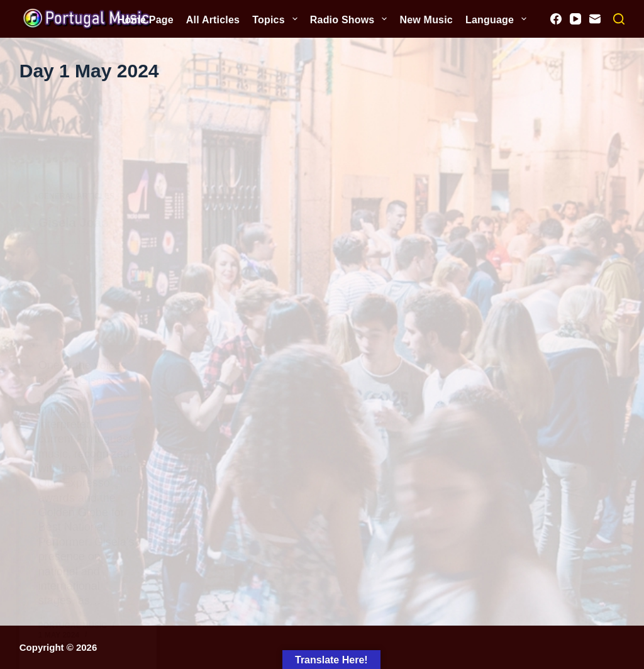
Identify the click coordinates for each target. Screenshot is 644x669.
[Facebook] (556, 19)
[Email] (595, 19)
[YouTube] (575, 19)
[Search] (619, 19)
